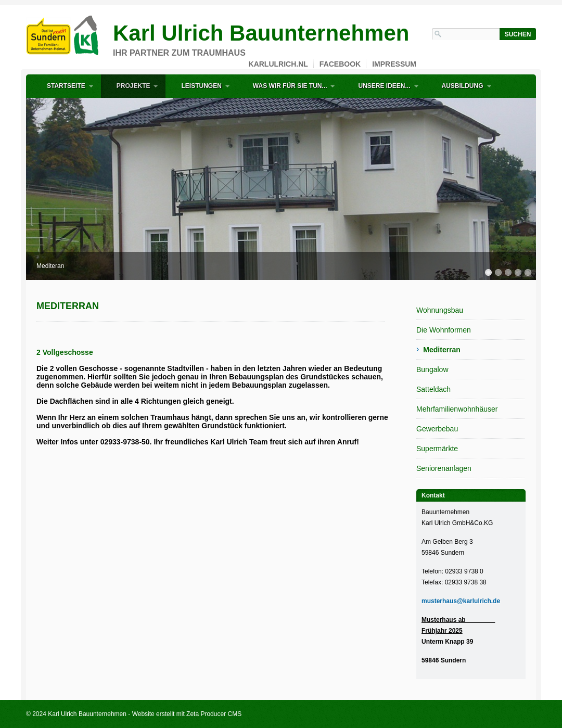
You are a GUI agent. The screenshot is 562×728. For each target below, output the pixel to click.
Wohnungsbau (440, 310)
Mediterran (442, 350)
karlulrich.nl (278, 64)
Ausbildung (463, 86)
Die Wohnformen (444, 330)
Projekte (133, 86)
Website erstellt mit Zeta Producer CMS (187, 714)
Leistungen (201, 86)
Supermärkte (437, 449)
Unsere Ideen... (384, 86)
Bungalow (432, 369)
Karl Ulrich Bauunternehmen (261, 33)
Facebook (340, 64)
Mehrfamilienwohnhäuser (457, 409)
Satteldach (433, 389)
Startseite (66, 86)
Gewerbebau (437, 429)
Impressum (394, 64)
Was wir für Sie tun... (290, 86)
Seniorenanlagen (444, 468)
